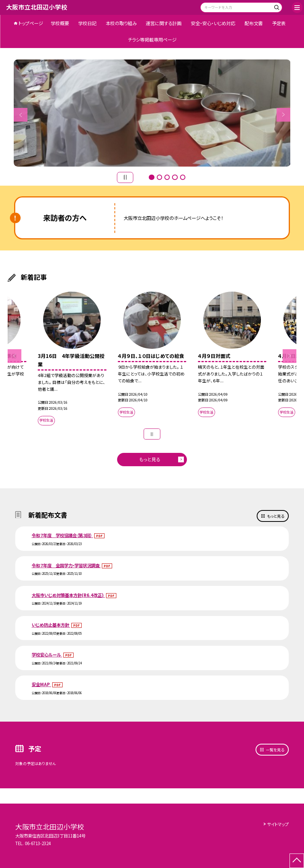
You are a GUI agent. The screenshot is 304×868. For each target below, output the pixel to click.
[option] (152, 113)
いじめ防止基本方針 (51, 625)
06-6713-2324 (38, 843)
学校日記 (87, 23)
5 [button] (183, 177)
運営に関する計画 (164, 23)
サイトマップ (278, 824)
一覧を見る (275, 750)
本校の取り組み (121, 23)
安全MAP (41, 684)
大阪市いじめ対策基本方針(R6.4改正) (68, 595)
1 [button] (151, 177)
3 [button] (167, 177)
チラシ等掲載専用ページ (152, 40)
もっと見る (150, 459)
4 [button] (175, 177)
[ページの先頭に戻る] (297, 861)
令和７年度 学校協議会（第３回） (62, 535)
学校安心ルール (47, 655)
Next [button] (283, 115)
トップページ (31, 23)
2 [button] (159, 177)
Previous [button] (21, 115)
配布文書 (254, 23)
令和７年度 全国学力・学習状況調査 (66, 565)
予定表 (279, 23)
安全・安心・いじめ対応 (213, 23)
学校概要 (60, 23)
